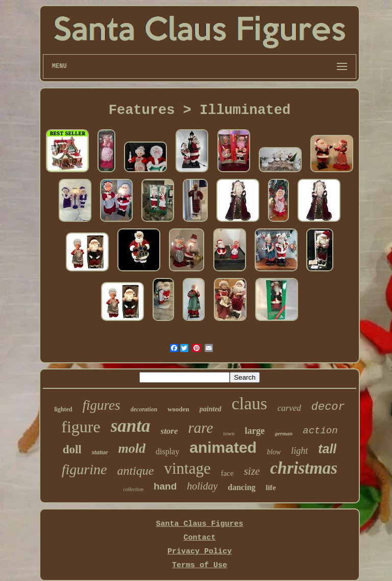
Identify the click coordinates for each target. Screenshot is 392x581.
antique (135, 471)
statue (100, 452)
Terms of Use (200, 565)
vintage (187, 468)
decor (328, 407)
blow (274, 452)
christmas (304, 468)
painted (211, 409)
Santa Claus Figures (199, 524)
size (252, 471)
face (227, 473)
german (284, 433)
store (169, 431)
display (167, 451)
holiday (202, 486)
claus (250, 403)
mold (132, 448)
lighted (63, 409)
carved (289, 408)
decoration (144, 409)
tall (327, 449)
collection (133, 489)
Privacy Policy (200, 552)
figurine (84, 469)
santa (131, 426)
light (299, 451)
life (271, 487)
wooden (178, 409)
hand (165, 486)
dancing (241, 487)
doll (72, 449)
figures (102, 405)
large (254, 431)
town (229, 433)
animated (223, 447)
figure (81, 427)
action (320, 431)
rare (201, 428)
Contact (199, 538)
